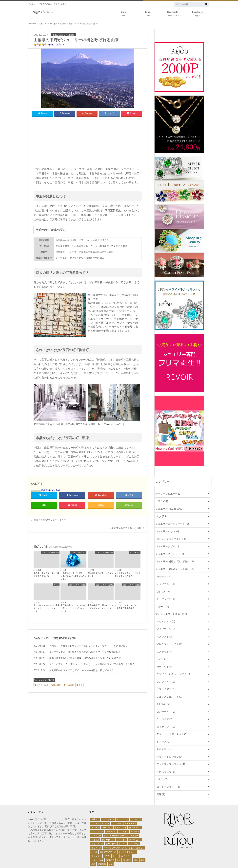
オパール (95, 809)
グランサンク (97, 813)
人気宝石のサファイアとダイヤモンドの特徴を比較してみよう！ (83, 669)
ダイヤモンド (135, 821)
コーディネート (173, 13)
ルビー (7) (162, 762)
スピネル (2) (163, 691)
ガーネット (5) (164, 656)
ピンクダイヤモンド (127, 833)
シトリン (135, 813)
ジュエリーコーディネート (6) (171, 522)
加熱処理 (110, 841)
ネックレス (96, 829)
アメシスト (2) (164, 628)
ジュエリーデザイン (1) (167, 543)
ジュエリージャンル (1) (167, 529)
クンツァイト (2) (165, 670)
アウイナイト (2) (165, 613)
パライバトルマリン (135, 829)
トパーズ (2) (163, 727)
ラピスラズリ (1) (165, 755)
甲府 (81, 683)
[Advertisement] (88, 140)
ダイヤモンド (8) (165, 712)
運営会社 (32, 860)
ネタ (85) (161, 515)
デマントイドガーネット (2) (171, 719)
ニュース (123, 13)
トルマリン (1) (164, 734)
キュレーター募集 (69, 860)
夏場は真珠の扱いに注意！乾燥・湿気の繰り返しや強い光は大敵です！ (86, 657)
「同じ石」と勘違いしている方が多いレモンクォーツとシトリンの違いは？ (88, 644)
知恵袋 (198, 13)
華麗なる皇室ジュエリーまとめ (50, 519)
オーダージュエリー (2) (167, 493)
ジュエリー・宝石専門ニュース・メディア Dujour (172, 860)
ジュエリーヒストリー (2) (168, 550)
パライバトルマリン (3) (169, 741)
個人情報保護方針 (92, 860)
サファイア (123, 813)
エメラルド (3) (164, 642)
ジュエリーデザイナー (114, 817)
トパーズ (122, 825)
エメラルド (117, 805)
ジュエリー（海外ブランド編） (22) (174, 564)
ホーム (33, 24)
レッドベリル (97, 841)
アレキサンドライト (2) (169, 635)
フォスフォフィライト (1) (170, 748)
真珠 (93, 845)
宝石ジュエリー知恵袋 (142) (170, 606)
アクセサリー (122, 801)
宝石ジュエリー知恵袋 (48, 24)
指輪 (136, 841)
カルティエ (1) (164, 571)
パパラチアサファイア (114, 829)
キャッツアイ (120, 809)
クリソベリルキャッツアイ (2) (172, 663)
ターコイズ (121, 821)
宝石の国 (127, 841)
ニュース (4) (161, 599)
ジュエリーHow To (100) (168, 508)
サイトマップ (112, 860)
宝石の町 (70, 683)
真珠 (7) (160, 776)
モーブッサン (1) (165, 592)
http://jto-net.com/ (109, 423)
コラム (148, 13)
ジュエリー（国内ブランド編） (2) (173, 557)
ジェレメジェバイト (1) (169, 684)
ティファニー (97, 825)
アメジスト (136, 801)
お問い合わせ (49, 860)
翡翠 (111, 845)
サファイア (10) (165, 677)
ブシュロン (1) (164, 585)
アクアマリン (108, 801)
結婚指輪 (102, 845)
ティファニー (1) (165, 578)
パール (94, 833)
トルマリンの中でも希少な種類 (125, 527)
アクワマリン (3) (165, 621)
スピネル (95, 821)
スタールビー (132, 817)
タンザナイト (108, 821)
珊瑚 (142, 841)
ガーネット (107, 809)
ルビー (116, 837)
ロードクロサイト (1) (167, 769)
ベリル (107, 837)
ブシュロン (96, 837)
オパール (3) (163, 649)
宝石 (119, 841)
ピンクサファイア (108, 833)
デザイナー (111, 825)
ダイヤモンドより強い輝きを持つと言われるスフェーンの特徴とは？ (85, 650)
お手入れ (95, 801)
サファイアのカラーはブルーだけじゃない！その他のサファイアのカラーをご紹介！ (93, 663)
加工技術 (57, 683)
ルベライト (126, 837)
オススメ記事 (42, 683)
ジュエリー (96, 817)
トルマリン (134, 825)
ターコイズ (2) (164, 705)
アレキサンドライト (100, 805)
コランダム (111, 813)
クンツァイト (135, 809)
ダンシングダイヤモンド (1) (171, 536)
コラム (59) (161, 500)
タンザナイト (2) (165, 698)
